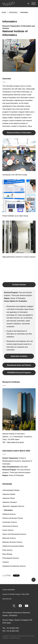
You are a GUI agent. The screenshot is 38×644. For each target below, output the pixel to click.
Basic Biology (7, 554)
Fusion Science (8, 530)
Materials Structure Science (12, 542)
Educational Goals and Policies (19, 365)
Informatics (8, 510)
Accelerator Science (10, 522)
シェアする (6, 575)
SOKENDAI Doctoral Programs (19, 373)
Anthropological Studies (11, 490)
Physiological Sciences (11, 558)
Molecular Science (9, 538)
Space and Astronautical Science (14, 534)
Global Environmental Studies (13, 546)
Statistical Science (9, 514)
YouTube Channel (19, 285)
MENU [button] (34, 4)
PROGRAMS (7, 484)
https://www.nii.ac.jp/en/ (15, 442)
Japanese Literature (10, 502)
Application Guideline (19, 356)
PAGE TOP (34, 580)
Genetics (6, 562)
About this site (7, 599)
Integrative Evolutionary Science (14, 566)
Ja (28, 4)
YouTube (27, 606)
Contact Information (9, 590)
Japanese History (9, 498)
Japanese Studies (9, 494)
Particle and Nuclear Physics (13, 518)
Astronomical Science (10, 526)
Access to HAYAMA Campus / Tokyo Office (16, 594)
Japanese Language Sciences (13, 506)
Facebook (20, 606)
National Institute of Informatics (19, 133)
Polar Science (7, 550)
